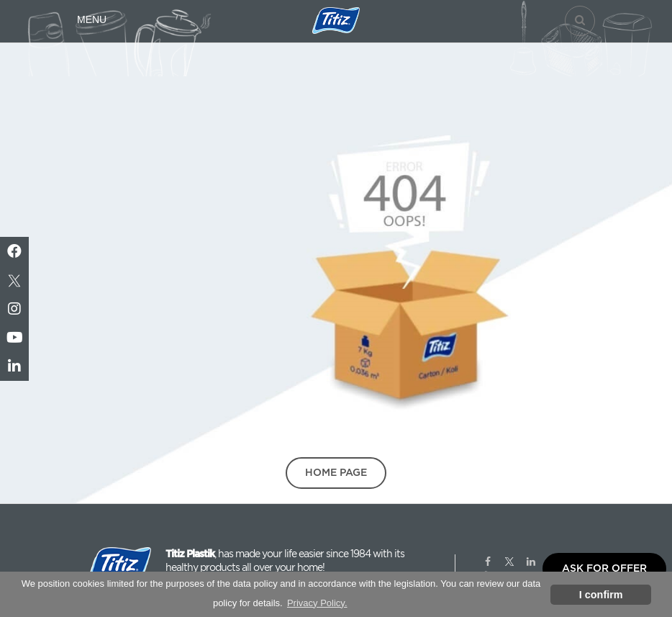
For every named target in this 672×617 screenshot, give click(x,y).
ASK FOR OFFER (604, 568)
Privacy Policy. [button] (317, 603)
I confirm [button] (601, 595)
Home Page (336, 472)
